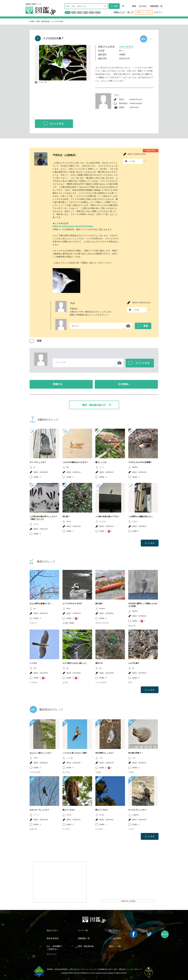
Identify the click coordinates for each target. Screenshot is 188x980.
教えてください (69, 810)
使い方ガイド (115, 930)
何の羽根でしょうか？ (105, 753)
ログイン (158, 12)
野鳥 (80, 13)
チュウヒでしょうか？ (137, 810)
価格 (134, 6)
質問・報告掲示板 (43, 21)
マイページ (52, 954)
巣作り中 (99, 663)
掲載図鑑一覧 (156, 6)
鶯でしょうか (101, 462)
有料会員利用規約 (61, 969)
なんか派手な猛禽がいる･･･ (41, 603)
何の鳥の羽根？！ (136, 753)
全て (67, 13)
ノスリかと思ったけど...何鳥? (75, 753)
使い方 (130, 12)
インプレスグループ (134, 969)
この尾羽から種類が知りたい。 (141, 516)
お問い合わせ (74, 969)
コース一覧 (83, 930)
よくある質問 (115, 938)
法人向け (143, 6)
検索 (114, 6)
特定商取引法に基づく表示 (108, 969)
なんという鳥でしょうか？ (41, 753)
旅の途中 (99, 603)
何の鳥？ (66, 516)
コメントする (56, 124)
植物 (74, 13)
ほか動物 (98, 13)
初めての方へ (53, 930)
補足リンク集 (115, 946)
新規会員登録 (53, 938)
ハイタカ (33, 663)
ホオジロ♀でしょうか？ (40, 810)
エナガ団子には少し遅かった (74, 663)
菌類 (86, 13)
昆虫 (92, 13)
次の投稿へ (124, 384)
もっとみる (150, 543)
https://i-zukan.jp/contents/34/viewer (73, 226)
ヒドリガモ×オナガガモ (72, 603)
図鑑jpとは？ (120, 12)
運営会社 (122, 969)
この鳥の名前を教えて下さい (107, 516)
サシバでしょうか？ (38, 462)
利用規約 (50, 969)
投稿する (58, 384)
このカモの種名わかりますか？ (75, 462)
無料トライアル (144, 12)
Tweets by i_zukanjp (128, 901)
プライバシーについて (89, 969)
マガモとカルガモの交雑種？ (140, 462)
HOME (32, 21)
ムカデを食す (134, 663)
